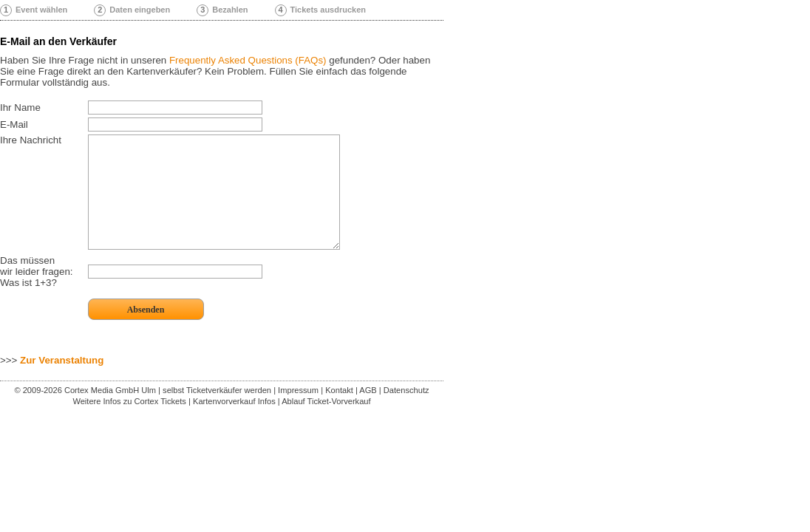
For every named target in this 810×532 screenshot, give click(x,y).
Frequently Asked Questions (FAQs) (248, 60)
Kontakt (339, 412)
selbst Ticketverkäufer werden (217, 412)
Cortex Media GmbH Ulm (110, 412)
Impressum (298, 412)
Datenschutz (406, 412)
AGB (368, 412)
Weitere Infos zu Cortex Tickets (129, 423)
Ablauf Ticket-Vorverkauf (326, 423)
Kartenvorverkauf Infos (234, 423)
